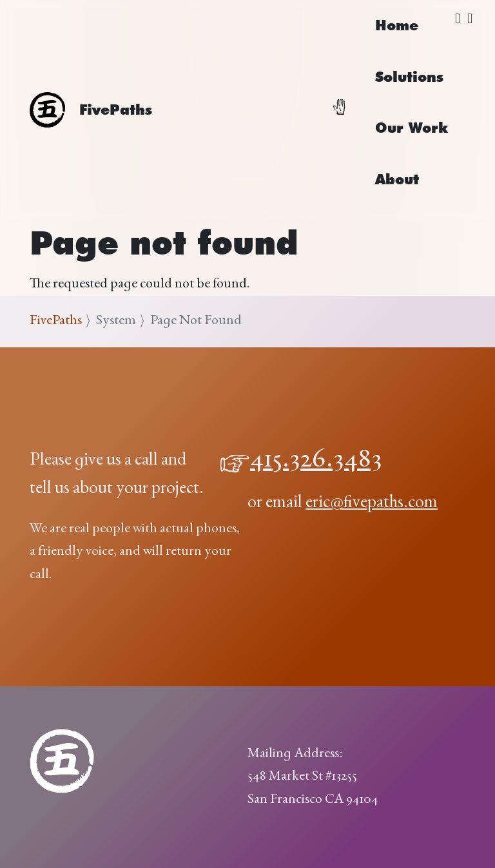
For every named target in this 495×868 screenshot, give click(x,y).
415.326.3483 (316, 461)
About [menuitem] (397, 179)
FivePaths (56, 321)
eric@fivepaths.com (372, 503)
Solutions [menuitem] (409, 77)
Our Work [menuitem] (412, 128)
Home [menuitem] (397, 25)
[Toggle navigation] (347, 110)
